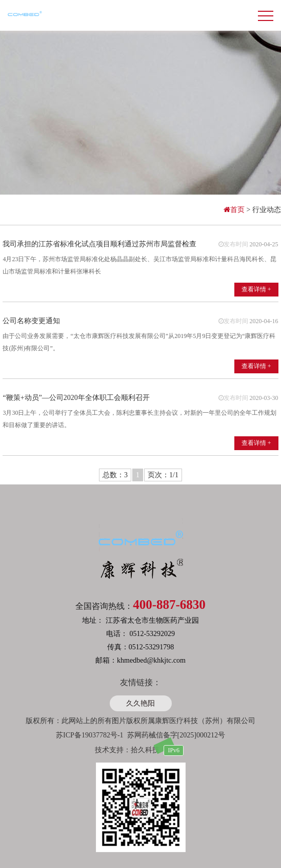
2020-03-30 (264, 398)
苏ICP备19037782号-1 (89, 735)
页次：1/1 (163, 475)
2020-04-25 (264, 244)
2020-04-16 (264, 321)
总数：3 (115, 475)
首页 (235, 210)
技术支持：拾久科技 (127, 750)
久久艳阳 (140, 703)
